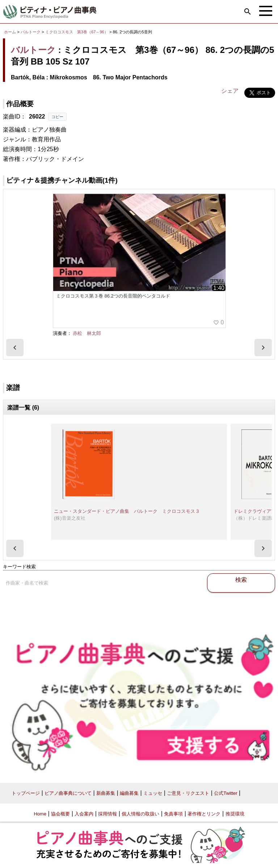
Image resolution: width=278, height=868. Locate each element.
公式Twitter (226, 793)
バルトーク (31, 32)
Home (40, 814)
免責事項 (173, 814)
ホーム (10, 32)
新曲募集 (106, 793)
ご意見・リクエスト (188, 793)
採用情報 (108, 814)
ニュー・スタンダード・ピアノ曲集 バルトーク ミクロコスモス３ (127, 511)
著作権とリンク (204, 814)
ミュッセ (153, 793)
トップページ (26, 793)
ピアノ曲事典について (68, 793)
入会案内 (84, 814)
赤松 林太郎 (87, 333)
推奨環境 (235, 814)
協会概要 (60, 814)
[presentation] (15, 348)
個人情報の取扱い (140, 814)
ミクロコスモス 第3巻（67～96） (77, 32)
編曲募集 (129, 793)
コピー (57, 117)
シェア (230, 91)
